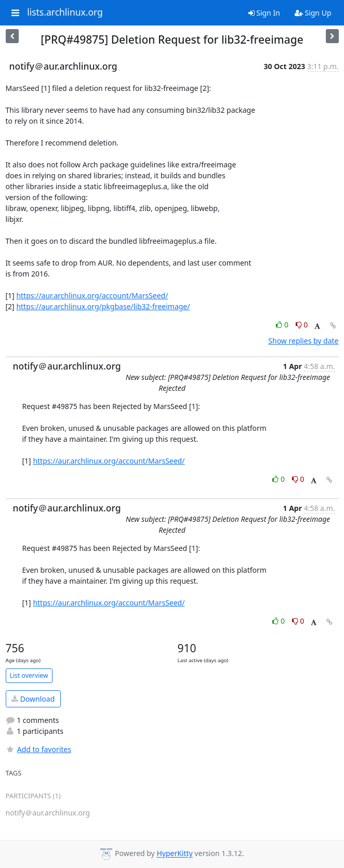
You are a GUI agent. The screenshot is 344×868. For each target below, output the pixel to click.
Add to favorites (38, 749)
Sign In (264, 13)
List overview (29, 675)
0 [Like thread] (283, 325)
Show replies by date (303, 341)
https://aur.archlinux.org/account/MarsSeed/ (92, 295)
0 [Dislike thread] (302, 325)
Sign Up (313, 13)
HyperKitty (174, 854)
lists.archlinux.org (65, 12)
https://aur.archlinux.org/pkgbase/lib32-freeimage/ (103, 306)
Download (33, 699)
